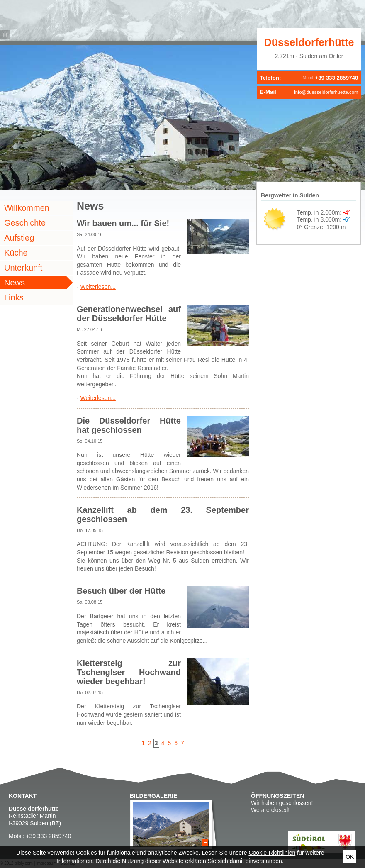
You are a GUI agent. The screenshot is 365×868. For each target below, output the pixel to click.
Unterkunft (23, 268)
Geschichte (25, 223)
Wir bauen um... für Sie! (123, 223)
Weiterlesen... (98, 287)
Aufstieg (19, 238)
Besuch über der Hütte (121, 591)
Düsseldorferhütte (309, 42)
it (5, 35)
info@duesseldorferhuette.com (326, 92)
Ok (350, 857)
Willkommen (27, 208)
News (15, 283)
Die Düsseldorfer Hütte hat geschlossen (129, 425)
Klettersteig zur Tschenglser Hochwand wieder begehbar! (129, 672)
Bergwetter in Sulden (290, 195)
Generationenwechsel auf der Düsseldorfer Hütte (129, 314)
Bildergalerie (153, 796)
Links (14, 297)
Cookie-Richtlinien (272, 853)
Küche (16, 253)
